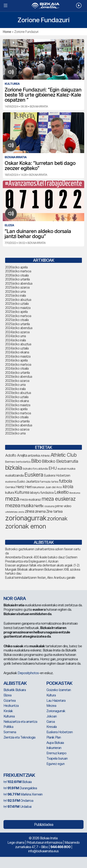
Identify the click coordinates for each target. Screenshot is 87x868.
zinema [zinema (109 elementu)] (40, 511)
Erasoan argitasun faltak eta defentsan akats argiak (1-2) (42, 565)
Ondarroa (18, 800)
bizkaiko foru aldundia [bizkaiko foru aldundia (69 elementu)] (35, 469)
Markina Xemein (23, 794)
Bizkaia (18, 782)
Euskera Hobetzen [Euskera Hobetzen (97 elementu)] (57, 475)
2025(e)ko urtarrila (17, 324)
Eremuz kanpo (56, 753)
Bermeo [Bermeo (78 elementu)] (10, 462)
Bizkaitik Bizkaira (15, 690)
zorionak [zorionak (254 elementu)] (57, 518)
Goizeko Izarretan (59, 690)
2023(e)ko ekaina (17, 401)
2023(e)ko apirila (16, 409)
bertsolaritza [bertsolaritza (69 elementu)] (23, 462)
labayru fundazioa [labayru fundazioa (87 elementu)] (42, 493)
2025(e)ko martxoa (18, 316)
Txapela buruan (57, 758)
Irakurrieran (54, 748)
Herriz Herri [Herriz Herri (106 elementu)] (24, 487)
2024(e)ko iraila (15, 340)
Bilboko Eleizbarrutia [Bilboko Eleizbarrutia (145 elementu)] (60, 461)
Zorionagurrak (56, 711)
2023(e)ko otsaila (17, 417)
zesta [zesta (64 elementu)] (21, 512)
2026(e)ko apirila (16, 267)
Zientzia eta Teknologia (19, 737)
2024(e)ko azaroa (17, 332)
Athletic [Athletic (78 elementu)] (45, 456)
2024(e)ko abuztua (18, 344)
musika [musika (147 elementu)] (27, 506)
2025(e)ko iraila (15, 295)
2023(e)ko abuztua (18, 393)
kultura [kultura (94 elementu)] (10, 493)
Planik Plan (54, 737)
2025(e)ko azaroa (17, 287)
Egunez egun (55, 764)
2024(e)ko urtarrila (17, 373)
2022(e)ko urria (15, 433)
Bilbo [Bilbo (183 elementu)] (36, 461)
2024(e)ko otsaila (17, 368)
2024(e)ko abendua (19, 328)
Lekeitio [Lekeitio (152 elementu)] (61, 492)
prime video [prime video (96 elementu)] (63, 506)
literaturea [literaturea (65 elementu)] (75, 493)
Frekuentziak (19, 775)
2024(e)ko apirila (16, 360)
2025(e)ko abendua (19, 283)
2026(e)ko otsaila (17, 275)
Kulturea (9, 716)
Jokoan (52, 716)
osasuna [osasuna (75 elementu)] (49, 506)
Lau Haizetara (56, 700)
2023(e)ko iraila (15, 389)
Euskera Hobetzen (60, 732)
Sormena (10, 732)
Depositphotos (28, 673)
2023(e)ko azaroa (17, 381)
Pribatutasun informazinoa (44, 842)
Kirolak (8, 711)
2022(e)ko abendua (19, 425)
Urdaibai (17, 807)
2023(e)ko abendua (19, 376)
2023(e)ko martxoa (18, 413)
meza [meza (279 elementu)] (12, 499)
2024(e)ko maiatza (18, 356)
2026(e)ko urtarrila (17, 279)
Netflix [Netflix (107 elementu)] (39, 506)
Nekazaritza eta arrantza (20, 722)
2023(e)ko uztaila (17, 397)
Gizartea (10, 700)
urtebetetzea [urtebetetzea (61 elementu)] (11, 512)
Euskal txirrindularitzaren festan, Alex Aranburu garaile (40, 577)
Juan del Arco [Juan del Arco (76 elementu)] (54, 487)
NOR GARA (15, 598)
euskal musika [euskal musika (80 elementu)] (66, 469)
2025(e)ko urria (15, 291)
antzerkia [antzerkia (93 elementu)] (34, 456)
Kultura (51, 695)
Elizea (7, 695)
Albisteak (15, 683)
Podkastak (59, 683)
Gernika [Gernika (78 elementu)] (10, 487)
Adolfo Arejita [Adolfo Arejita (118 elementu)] (16, 455)
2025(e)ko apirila (16, 312)
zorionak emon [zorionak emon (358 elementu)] (26, 526)
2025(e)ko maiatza (18, 308)
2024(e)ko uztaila (17, 348)
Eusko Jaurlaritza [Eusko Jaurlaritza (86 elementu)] (28, 481)
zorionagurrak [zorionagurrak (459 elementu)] (26, 518)
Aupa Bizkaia (55, 743)
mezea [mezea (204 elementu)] (13, 505)
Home (7, 32)
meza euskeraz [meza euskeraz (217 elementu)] (58, 499)
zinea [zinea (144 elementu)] (29, 511)
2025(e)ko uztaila (17, 303)
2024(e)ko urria (15, 336)
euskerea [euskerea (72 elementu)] (11, 482)
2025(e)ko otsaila (17, 320)
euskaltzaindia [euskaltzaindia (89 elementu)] (14, 475)
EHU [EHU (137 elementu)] (53, 468)
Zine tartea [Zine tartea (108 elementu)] (54, 511)
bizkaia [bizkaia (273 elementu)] (14, 468)
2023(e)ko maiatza (18, 405)
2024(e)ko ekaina (17, 352)
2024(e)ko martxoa (18, 364)
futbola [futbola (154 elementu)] (65, 481)
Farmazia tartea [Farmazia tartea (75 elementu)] (49, 482)
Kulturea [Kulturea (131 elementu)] (22, 492)
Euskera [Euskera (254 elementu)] (34, 475)
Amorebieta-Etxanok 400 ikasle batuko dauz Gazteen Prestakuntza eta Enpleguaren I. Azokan (41, 559)
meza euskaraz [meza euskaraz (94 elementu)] (30, 500)
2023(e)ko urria (15, 385)
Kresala (52, 727)
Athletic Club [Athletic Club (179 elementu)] (64, 455)
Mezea (51, 706)
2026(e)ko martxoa (18, 271)
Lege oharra (16, 842)
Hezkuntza (11, 706)
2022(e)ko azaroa (17, 429)
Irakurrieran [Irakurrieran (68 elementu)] (38, 487)
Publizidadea (44, 824)
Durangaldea (20, 788)
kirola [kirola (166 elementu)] (68, 487)
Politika (8, 727)
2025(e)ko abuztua (18, 300)
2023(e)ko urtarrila (17, 421)
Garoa (51, 722)
